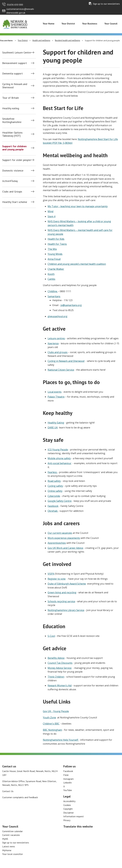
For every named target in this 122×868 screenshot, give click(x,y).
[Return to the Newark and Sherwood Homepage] (15, 24)
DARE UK (53, 428)
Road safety (54, 481)
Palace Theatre (56, 397)
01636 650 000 (15, 5)
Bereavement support (15, 63)
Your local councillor (13, 854)
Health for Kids (56, 239)
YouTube (68, 790)
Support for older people (17, 160)
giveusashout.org (57, 316)
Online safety (55, 491)
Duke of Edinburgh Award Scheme (67, 584)
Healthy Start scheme (15, 202)
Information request (74, 816)
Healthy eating (11, 108)
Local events (55, 392)
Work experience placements (64, 538)
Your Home (49, 24)
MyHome (7, 850)
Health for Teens (57, 244)
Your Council (111, 24)
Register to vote (57, 579)
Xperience (53, 343)
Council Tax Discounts (60, 663)
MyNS (5, 839)
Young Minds (55, 254)
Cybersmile (54, 496)
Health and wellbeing (41, 40)
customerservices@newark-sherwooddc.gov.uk (20, 11)
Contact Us (8, 791)
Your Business (90, 24)
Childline (53, 291)
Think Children (56, 677)
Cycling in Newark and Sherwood (15, 86)
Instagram (68, 779)
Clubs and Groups (12, 192)
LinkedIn (67, 783)
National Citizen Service (61, 370)
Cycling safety (55, 486)
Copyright (68, 809)
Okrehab (53, 511)
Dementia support (12, 74)
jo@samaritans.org (71, 305)
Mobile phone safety (59, 458)
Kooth (51, 274)
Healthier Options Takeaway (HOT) (12, 134)
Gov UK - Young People (56, 711)
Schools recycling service (61, 601)
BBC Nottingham (52, 730)
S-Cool (51, 636)
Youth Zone (49, 718)
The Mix (52, 249)
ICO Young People (58, 450)
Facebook (53, 506)
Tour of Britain (11, 98)
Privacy (67, 820)
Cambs (51, 279)
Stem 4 (51, 216)
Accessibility (69, 801)
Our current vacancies (60, 533)
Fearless (53, 472)
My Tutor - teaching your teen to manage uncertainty (78, 206)
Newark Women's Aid (60, 685)
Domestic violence (13, 171)
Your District (68, 24)
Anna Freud (54, 259)
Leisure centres (56, 338)
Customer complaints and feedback (20, 797)
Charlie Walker (56, 269)
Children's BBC (51, 724)
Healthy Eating (56, 423)
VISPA (51, 574)
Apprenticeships (57, 543)
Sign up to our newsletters (106, 4)
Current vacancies (11, 835)
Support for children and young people (14, 148)
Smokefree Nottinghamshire (12, 120)
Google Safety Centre (60, 501)
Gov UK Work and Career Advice (65, 548)
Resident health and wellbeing (67, 40)
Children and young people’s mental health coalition (77, 264)
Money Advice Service (60, 668)
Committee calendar (12, 831)
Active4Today (10, 181)
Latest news (9, 846)
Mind (50, 211)
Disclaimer (69, 813)
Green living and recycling (62, 592)
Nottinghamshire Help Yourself (61, 740)
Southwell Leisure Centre (17, 53)
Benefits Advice (56, 658)
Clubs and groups (58, 352)
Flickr (66, 775)
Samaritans (54, 296)
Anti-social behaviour (60, 463)
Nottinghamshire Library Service (66, 610)
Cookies (67, 805)
